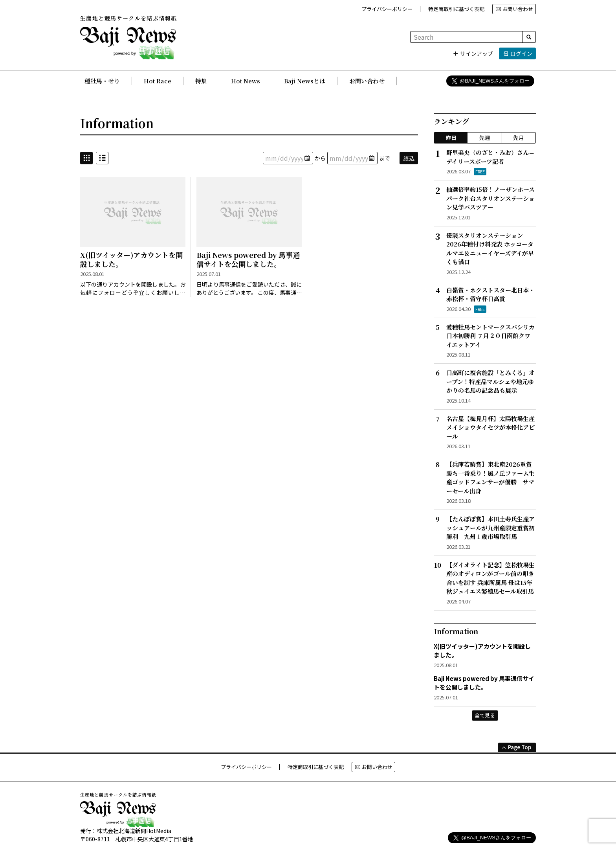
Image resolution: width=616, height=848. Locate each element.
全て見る (485, 715)
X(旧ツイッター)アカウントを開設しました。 (131, 260)
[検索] (529, 37)
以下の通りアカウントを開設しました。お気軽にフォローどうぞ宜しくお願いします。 (133, 289)
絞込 (409, 158)
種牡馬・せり (102, 81)
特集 (201, 81)
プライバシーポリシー (387, 9)
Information (117, 123)
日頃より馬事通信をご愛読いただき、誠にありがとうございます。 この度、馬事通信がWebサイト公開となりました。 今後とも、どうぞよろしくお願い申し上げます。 (249, 289)
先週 (485, 138)
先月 (519, 138)
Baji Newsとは (305, 81)
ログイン (518, 53)
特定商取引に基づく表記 (456, 9)
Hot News (246, 81)
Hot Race (158, 81)
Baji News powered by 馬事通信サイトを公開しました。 (248, 260)
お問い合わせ (514, 9)
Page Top (516, 747)
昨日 (451, 138)
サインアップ (473, 53)
